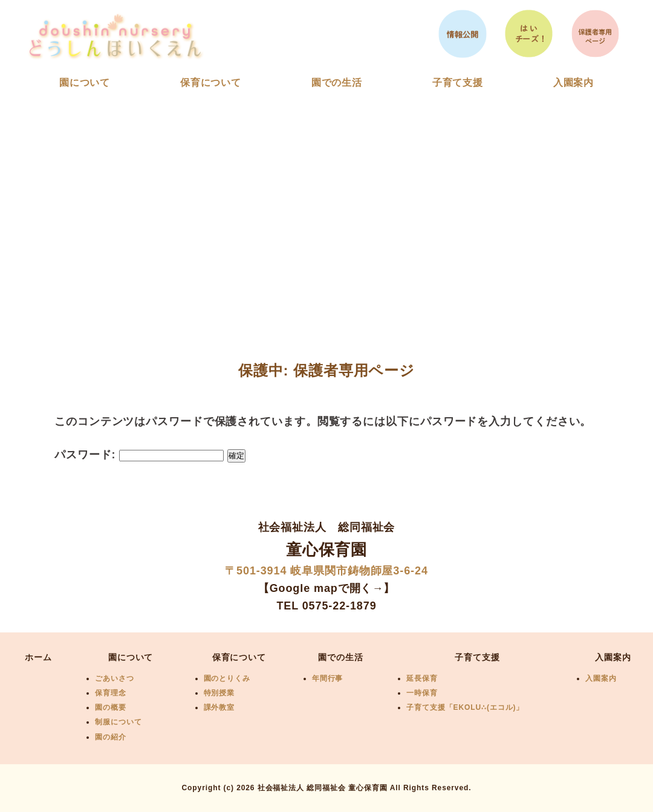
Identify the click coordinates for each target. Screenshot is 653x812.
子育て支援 (458, 83)
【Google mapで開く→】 (326, 588)
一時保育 (422, 693)
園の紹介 (111, 737)
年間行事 (328, 678)
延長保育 (422, 678)
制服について (118, 722)
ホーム (38, 657)
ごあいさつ (115, 678)
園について (85, 83)
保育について (211, 83)
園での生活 (337, 83)
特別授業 (219, 693)
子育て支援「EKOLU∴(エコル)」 (465, 707)
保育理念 (111, 693)
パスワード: (139, 455)
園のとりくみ (227, 678)
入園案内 (574, 83)
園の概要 (111, 707)
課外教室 (219, 707)
